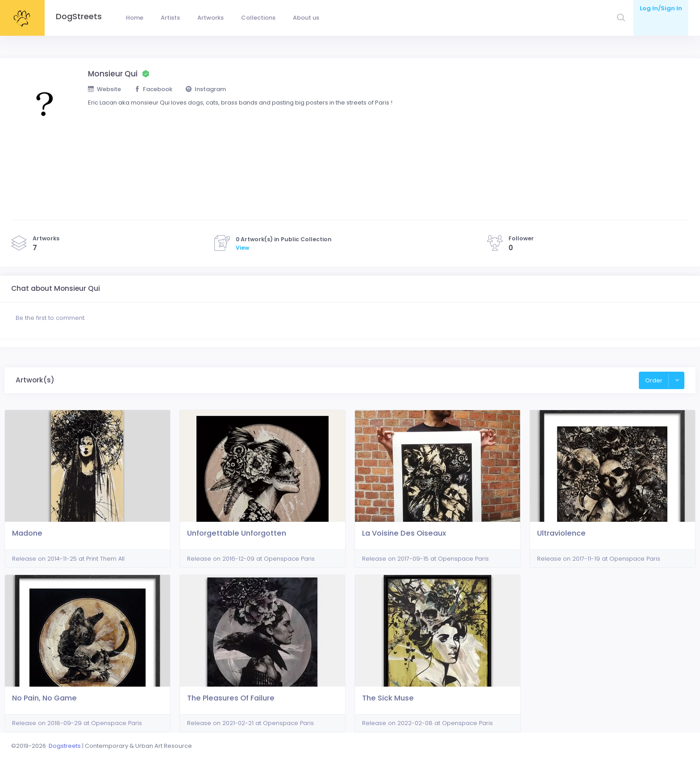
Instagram (206, 89)
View (242, 248)
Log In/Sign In (661, 8)
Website (104, 89)
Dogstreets (65, 746)
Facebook (154, 89)
